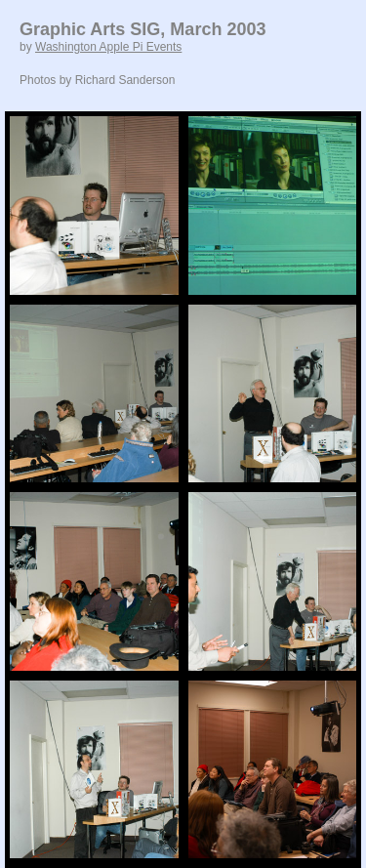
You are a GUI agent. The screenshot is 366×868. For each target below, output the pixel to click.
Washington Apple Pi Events (108, 47)
